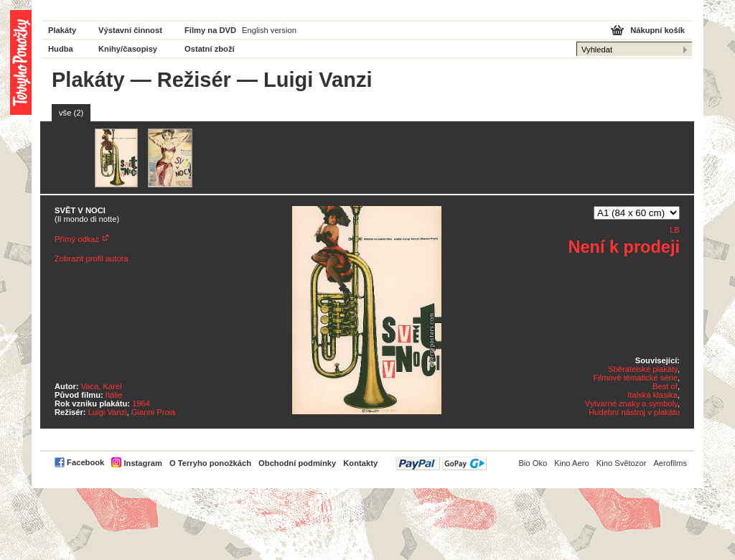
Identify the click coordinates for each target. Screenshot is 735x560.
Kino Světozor (622, 463)
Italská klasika (652, 395)
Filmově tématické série (635, 378)
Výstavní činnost (130, 30)
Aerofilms (670, 463)
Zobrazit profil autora (92, 258)
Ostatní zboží (210, 49)
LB (675, 230)
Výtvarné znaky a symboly (631, 403)
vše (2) (71, 113)
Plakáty (62, 30)
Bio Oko (533, 463)
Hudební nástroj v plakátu (634, 412)
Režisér (194, 80)
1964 (141, 403)
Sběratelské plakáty (643, 369)
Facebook (85, 462)
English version (269, 30)
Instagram (142, 463)
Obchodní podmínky (297, 463)
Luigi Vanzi (108, 412)
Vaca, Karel (102, 386)
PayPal (441, 463)
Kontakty (360, 463)
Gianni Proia (154, 412)
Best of (665, 386)
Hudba (61, 49)
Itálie (114, 395)
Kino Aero (572, 463)
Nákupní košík (657, 30)
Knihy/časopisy (128, 49)
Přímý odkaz (77, 239)
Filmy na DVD (210, 30)
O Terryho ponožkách (210, 463)
